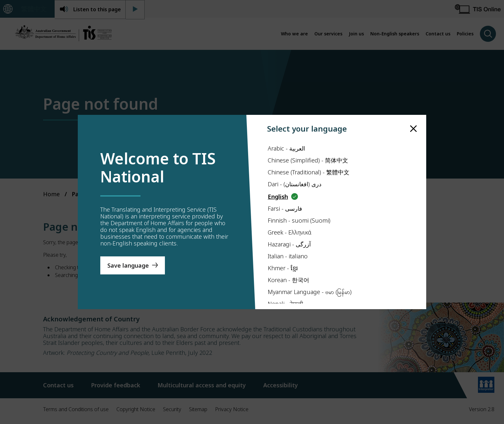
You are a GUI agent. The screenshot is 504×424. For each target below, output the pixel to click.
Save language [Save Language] (128, 265)
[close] (414, 129)
